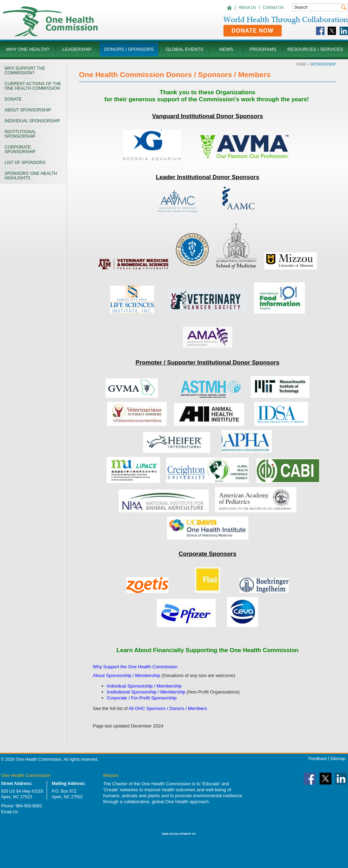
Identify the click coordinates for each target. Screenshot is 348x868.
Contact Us (273, 7)
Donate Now (253, 31)
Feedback (318, 759)
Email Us (9, 812)
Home (301, 64)
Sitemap (338, 759)
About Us (247, 7)
